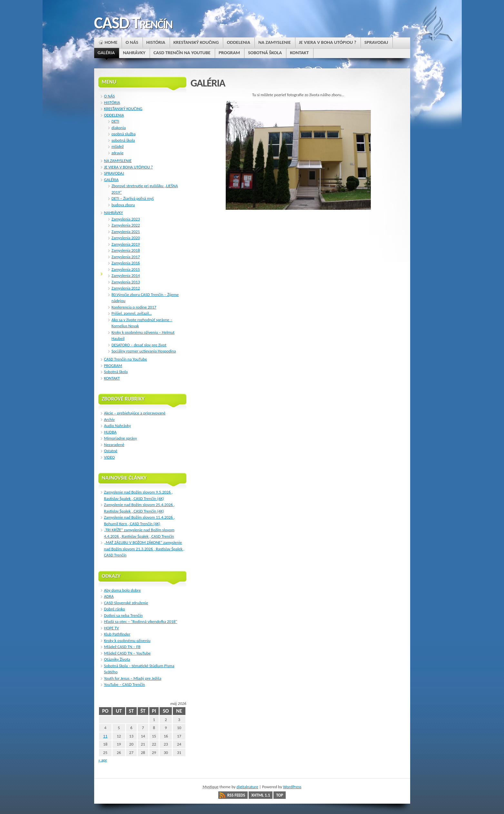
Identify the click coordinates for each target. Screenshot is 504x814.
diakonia (119, 128)
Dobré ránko (115, 609)
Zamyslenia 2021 (126, 232)
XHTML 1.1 (261, 795)
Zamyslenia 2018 (126, 250)
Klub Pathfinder (117, 634)
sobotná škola (123, 140)
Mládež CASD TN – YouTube (128, 653)
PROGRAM (113, 366)
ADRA (109, 596)
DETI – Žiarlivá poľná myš (133, 198)
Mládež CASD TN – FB (122, 647)
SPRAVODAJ (114, 173)
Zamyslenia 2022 (126, 225)
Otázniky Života (117, 659)
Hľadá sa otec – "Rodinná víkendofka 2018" (141, 621)
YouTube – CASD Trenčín (125, 684)
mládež (118, 146)
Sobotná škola (116, 372)
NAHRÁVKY (114, 213)
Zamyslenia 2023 (126, 219)
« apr (103, 760)
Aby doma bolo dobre (123, 590)
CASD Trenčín (133, 23)
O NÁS (109, 96)
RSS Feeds (236, 795)
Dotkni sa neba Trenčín (124, 615)
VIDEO (109, 457)
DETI (115, 121)
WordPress (292, 787)
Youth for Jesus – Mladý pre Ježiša (133, 678)
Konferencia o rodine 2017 (134, 307)
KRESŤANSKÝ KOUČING (123, 109)
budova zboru (123, 205)
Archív (109, 419)
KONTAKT (112, 378)
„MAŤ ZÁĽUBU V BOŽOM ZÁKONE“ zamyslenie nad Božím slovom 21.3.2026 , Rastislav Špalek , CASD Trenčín (144, 549)
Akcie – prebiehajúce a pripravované (135, 413)
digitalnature (247, 787)
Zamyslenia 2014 (126, 275)
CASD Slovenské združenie (126, 603)
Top (280, 795)
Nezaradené (114, 445)
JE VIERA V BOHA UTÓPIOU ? (128, 167)
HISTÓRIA (112, 102)
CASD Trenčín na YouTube (126, 359)
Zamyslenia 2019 (126, 244)
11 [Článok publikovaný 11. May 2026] (105, 736)
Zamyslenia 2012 (126, 288)
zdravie (118, 153)
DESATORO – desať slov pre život (139, 345)
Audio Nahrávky (118, 426)
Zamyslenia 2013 (126, 282)
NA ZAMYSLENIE (118, 161)
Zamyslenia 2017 (126, 257)
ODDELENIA (114, 115)
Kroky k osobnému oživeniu (127, 641)
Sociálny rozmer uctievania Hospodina (144, 351)
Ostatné (111, 451)
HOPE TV (112, 628)
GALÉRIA (111, 180)
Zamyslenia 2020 (126, 238)
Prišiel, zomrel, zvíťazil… (132, 313)
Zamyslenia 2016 (126, 263)
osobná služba (124, 134)
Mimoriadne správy (121, 438)
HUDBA (110, 432)
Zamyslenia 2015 (126, 269)
